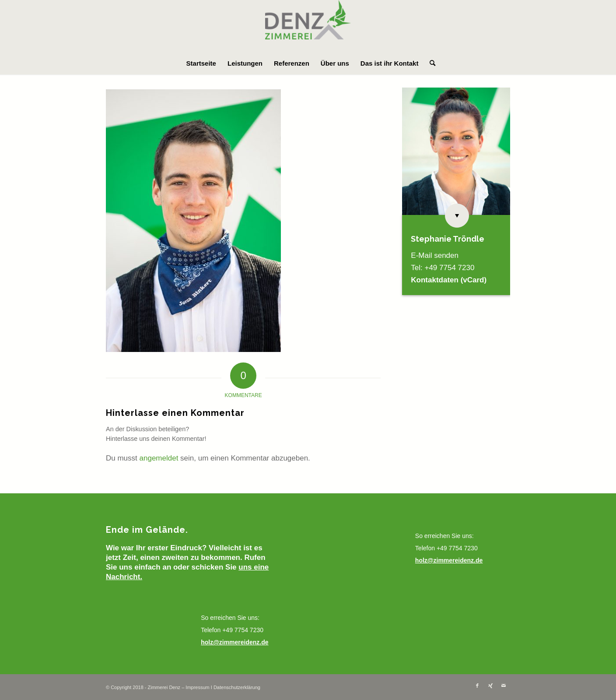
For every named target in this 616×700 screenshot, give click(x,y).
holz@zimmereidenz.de (234, 642)
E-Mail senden (435, 255)
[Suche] (430, 63)
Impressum (197, 687)
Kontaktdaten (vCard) (449, 280)
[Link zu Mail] (504, 686)
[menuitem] (201, 63)
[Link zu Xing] (490, 686)
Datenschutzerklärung (237, 687)
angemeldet (159, 458)
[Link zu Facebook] (477, 686)
